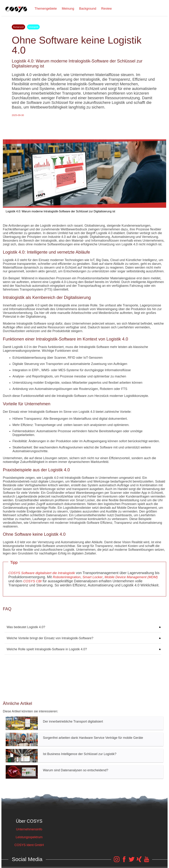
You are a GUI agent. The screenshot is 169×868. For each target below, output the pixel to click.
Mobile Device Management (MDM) (131, 577)
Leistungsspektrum (29, 837)
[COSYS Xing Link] (139, 861)
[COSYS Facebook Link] (124, 861)
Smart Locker (92, 577)
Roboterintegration (67, 577)
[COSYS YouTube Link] (147, 861)
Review (106, 9)
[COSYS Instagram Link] (117, 861)
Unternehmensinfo (29, 829)
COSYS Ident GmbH (29, 845)
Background (88, 9)
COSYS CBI (32, 581)
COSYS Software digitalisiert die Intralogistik (42, 573)
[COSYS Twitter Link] (132, 861)
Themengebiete (46, 9)
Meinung (68, 9)
